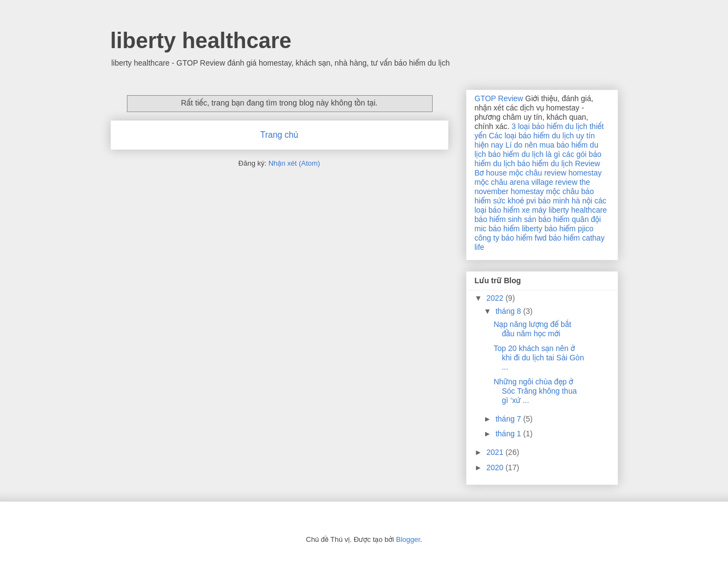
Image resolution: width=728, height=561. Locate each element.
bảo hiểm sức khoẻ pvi (534, 196)
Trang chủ (279, 135)
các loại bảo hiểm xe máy (541, 205)
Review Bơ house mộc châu (538, 168)
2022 (496, 298)
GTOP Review (499, 98)
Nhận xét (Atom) (294, 163)
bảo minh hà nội (565, 201)
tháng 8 (509, 311)
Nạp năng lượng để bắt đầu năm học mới (532, 329)
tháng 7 (509, 419)
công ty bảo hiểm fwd (511, 238)
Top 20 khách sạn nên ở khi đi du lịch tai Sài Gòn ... (538, 358)
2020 (496, 467)
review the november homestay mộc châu (532, 187)
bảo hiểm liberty (515, 229)
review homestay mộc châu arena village (538, 177)
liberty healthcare (201, 40)
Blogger (408, 539)
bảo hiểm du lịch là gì (524, 154)
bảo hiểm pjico (569, 229)
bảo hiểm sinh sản (506, 219)
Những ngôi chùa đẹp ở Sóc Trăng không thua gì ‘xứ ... (535, 391)
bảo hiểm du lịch (545, 163)
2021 (496, 452)
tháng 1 (509, 434)
